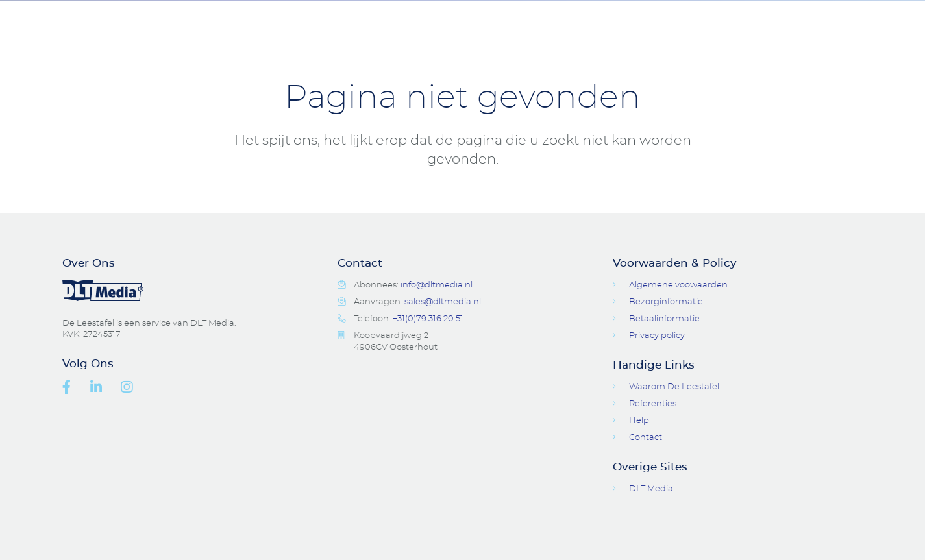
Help (639, 421)
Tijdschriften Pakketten (265, 19)
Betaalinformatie (664, 319)
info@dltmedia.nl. (438, 285)
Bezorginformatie (666, 302)
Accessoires (412, 19)
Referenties (653, 404)
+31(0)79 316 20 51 (428, 319)
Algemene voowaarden (678, 285)
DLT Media (651, 489)
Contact (685, 19)
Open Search (767, 19)
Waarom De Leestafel (674, 387)
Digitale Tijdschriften (553, 19)
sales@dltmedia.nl (443, 302)
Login (810, 19)
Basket (854, 19)
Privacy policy (657, 336)
